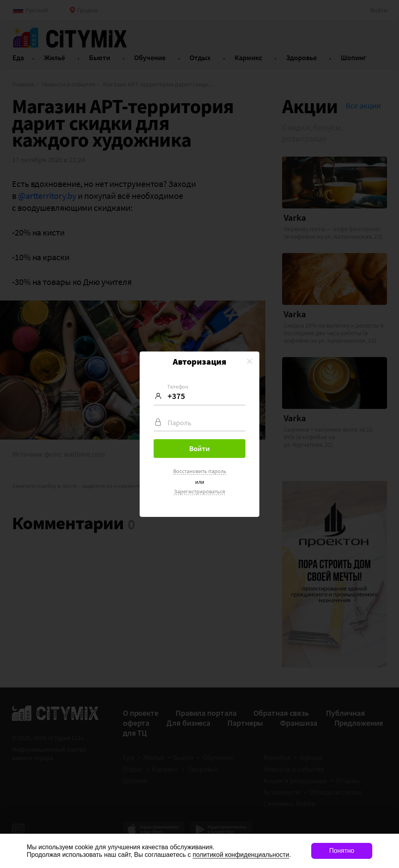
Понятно (342, 851)
